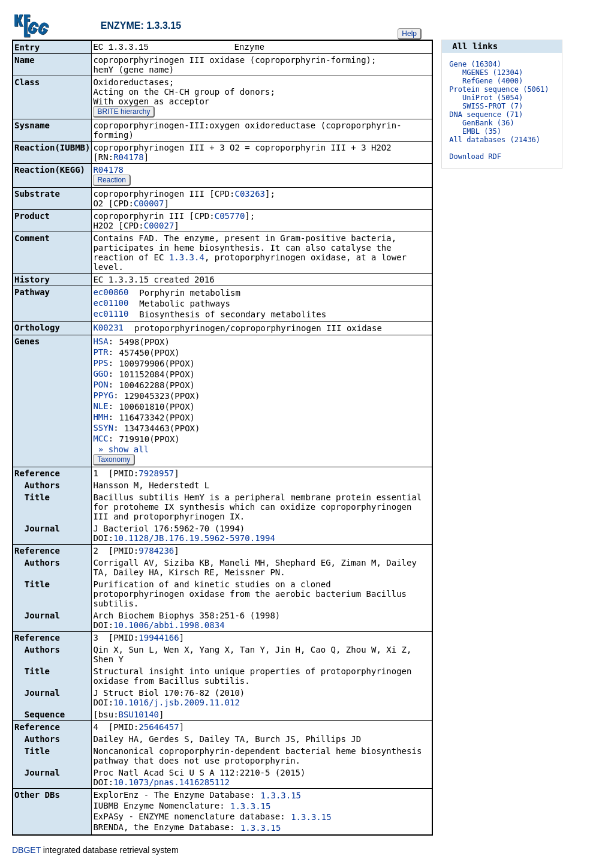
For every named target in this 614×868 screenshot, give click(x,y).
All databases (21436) (495, 140)
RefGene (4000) (493, 81)
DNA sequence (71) (486, 115)
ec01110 (111, 315)
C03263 (250, 195)
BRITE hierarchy (124, 113)
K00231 (108, 329)
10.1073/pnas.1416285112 (171, 783)
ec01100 (111, 304)
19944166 (159, 639)
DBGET (26, 851)
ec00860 (111, 293)
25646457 (159, 728)
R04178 (129, 158)
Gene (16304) (475, 64)
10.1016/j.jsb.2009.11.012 (177, 704)
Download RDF (475, 157)
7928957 (156, 474)
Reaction (111, 181)
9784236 (156, 552)
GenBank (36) (488, 123)
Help (409, 34)
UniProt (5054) (493, 98)
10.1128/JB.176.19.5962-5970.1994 (194, 539)
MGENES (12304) (493, 73)
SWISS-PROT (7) (493, 106)
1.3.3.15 (281, 797)
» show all (121, 450)
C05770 (230, 217)
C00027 (159, 227)
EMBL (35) (482, 131)
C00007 (149, 205)
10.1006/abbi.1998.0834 (169, 626)
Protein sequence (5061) (499, 89)
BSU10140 (139, 716)
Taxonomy (114, 461)
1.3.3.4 (187, 259)
